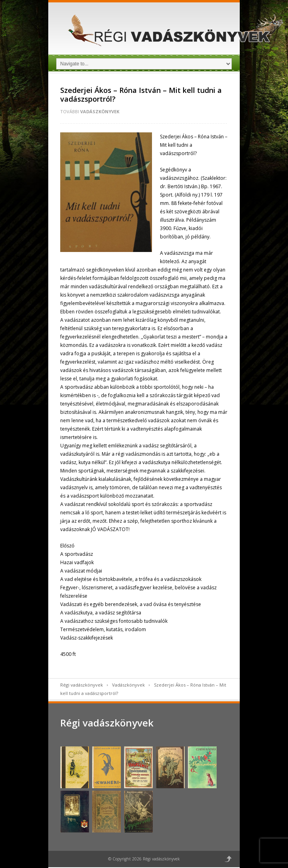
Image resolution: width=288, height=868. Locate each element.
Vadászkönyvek (100, 111)
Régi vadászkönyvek (82, 685)
